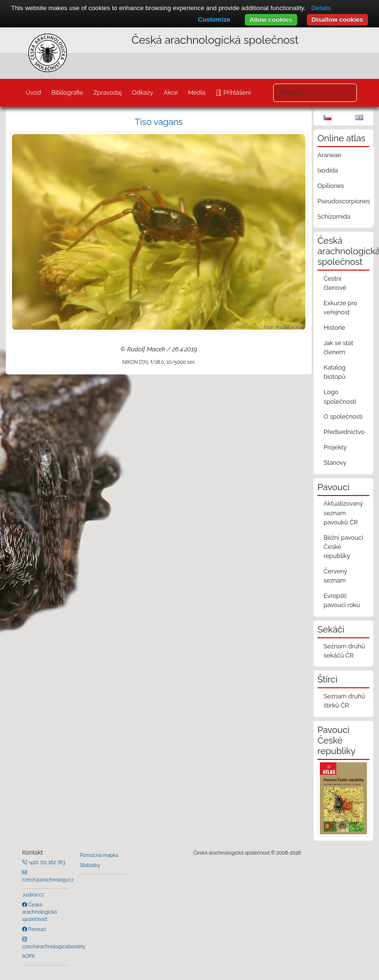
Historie (335, 328)
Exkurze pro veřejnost (341, 308)
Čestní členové (335, 283)
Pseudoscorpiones (344, 201)
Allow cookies (271, 19)
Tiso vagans (159, 122)
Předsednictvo (344, 432)
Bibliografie (67, 93)
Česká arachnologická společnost (39, 912)
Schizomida (334, 217)
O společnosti (343, 416)
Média (197, 93)
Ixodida (328, 170)
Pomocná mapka (99, 855)
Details (321, 8)
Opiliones (331, 186)
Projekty (335, 447)
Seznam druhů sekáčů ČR (344, 651)
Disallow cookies (337, 19)
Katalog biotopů (335, 372)
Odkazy (143, 93)
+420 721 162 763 (46, 862)
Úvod (33, 93)
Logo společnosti (340, 397)
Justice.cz (33, 894)
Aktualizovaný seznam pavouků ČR (343, 513)
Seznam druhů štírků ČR (344, 701)
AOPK (29, 956)
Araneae (329, 155)
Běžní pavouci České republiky (343, 547)
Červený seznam (335, 576)
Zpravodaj (107, 93)
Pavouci (37, 929)
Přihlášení (236, 93)
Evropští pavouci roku (342, 600)
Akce (171, 93)
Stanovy (335, 463)
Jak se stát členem (339, 347)
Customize (214, 19)
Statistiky (90, 865)
